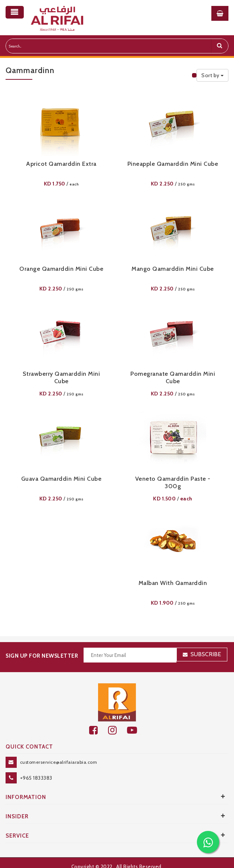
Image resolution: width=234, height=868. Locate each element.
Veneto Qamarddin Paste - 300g (173, 482)
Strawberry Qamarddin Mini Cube (61, 377)
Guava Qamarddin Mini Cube (61, 479)
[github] (118, 730)
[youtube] (136, 730)
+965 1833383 (36, 778)
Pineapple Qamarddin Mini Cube (173, 164)
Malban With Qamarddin (173, 583)
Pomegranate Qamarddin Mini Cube (173, 377)
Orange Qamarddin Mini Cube (61, 269)
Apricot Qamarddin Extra (61, 164)
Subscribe (206, 654)
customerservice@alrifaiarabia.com (59, 762)
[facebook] (99, 730)
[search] (220, 46)
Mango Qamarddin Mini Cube (173, 269)
